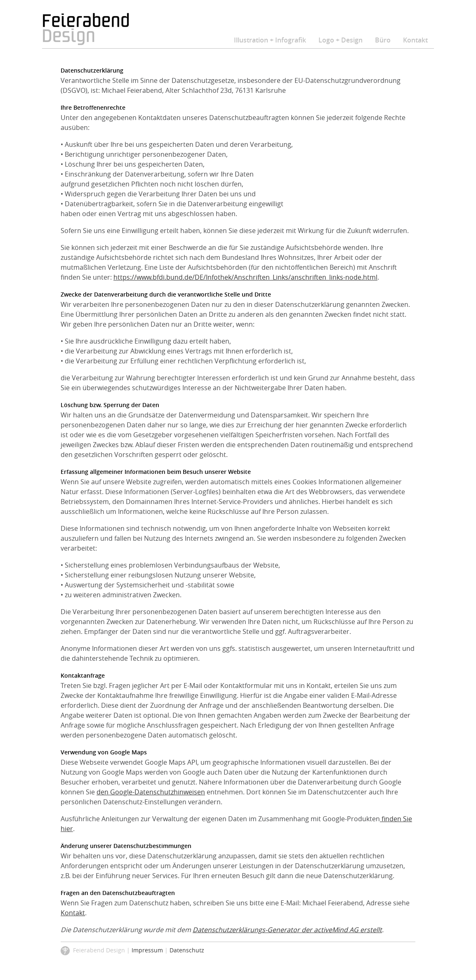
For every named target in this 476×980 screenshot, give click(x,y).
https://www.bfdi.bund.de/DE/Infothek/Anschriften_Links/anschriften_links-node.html (245, 277)
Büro (383, 40)
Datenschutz (187, 950)
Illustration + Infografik (270, 40)
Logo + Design (341, 40)
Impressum (147, 950)
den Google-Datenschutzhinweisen (151, 792)
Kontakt (415, 40)
